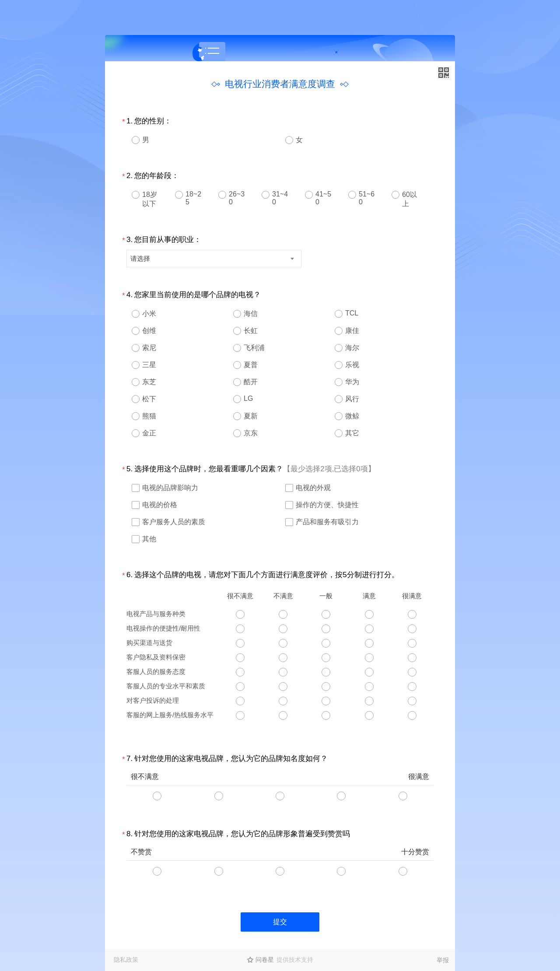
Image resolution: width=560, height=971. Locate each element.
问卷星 (265, 960)
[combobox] (214, 259)
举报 (443, 960)
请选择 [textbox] (140, 258)
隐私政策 (126, 960)
